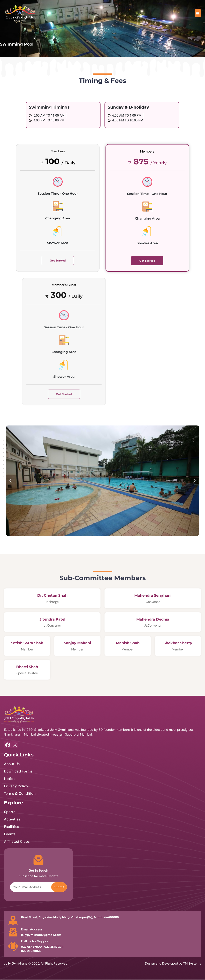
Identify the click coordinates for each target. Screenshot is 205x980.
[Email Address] (13, 932)
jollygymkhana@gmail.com (41, 935)
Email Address (32, 929)
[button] (11, 481)
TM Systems (192, 963)
